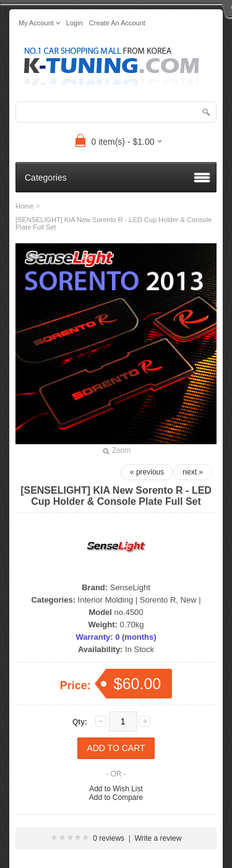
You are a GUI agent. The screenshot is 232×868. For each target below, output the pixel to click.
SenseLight (130, 587)
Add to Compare (116, 797)
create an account (117, 23)
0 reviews (109, 838)
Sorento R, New (168, 600)
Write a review (158, 838)
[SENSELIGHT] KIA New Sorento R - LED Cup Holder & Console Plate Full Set (114, 223)
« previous (147, 472)
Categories (46, 178)
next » (193, 472)
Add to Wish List (116, 789)
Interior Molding (106, 600)
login (75, 23)
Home (24, 206)
